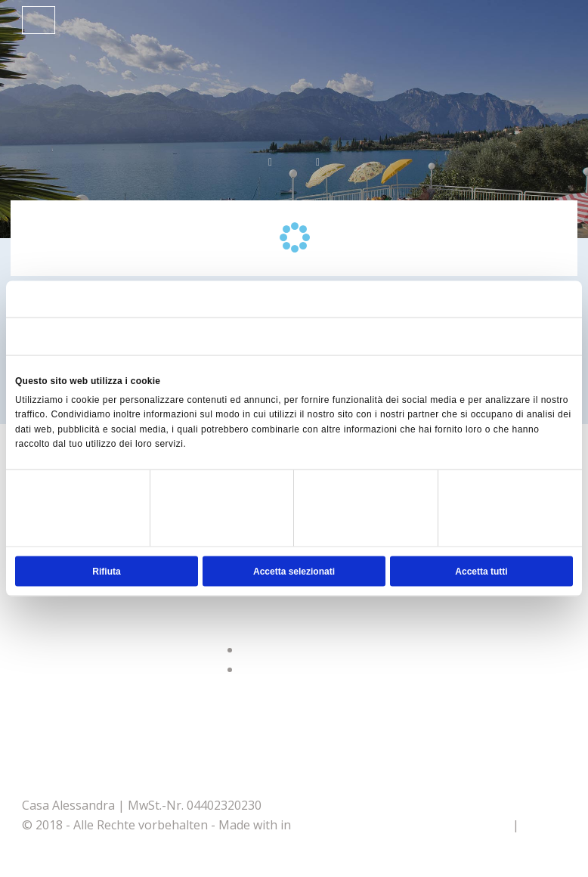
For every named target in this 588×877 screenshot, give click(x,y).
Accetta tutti (481, 571)
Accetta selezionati (294, 571)
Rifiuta (106, 571)
